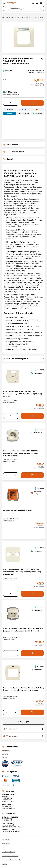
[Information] (33, 3)
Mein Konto (5, 751)
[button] (5, 79)
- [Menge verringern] (6, 103)
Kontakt (4, 757)
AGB (3, 848)
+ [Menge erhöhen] (15, 103)
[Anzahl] (11, 103)
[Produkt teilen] (42, 59)
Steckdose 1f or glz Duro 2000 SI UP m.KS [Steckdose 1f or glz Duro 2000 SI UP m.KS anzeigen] (17, 510)
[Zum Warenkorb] (42, 3)
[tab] (23, 145)
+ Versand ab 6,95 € (37, 85)
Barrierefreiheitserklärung (10, 856)
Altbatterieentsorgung (9, 852)
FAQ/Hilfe (5, 754)
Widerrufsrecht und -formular (11, 860)
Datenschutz (6, 844)
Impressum (5, 839)
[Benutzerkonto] (37, 3)
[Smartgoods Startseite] (11, 3)
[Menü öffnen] (4, 3)
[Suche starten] (41, 9)
